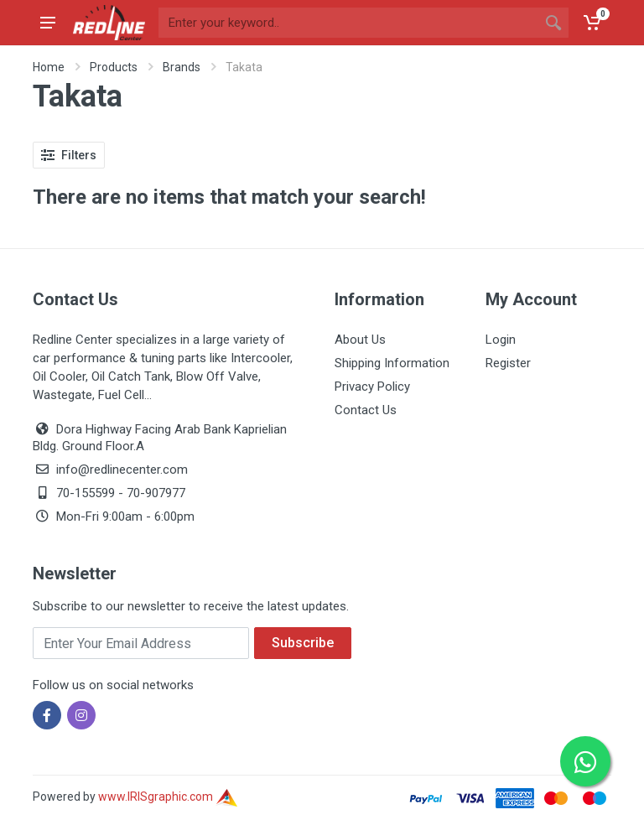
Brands (182, 67)
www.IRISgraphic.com (168, 797)
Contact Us (366, 410)
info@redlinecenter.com (122, 470)
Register (508, 363)
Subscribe (303, 643)
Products (114, 67)
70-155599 (86, 493)
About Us (360, 340)
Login (501, 340)
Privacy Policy (372, 387)
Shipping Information (392, 363)
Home (49, 67)
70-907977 (156, 493)
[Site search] (348, 23)
